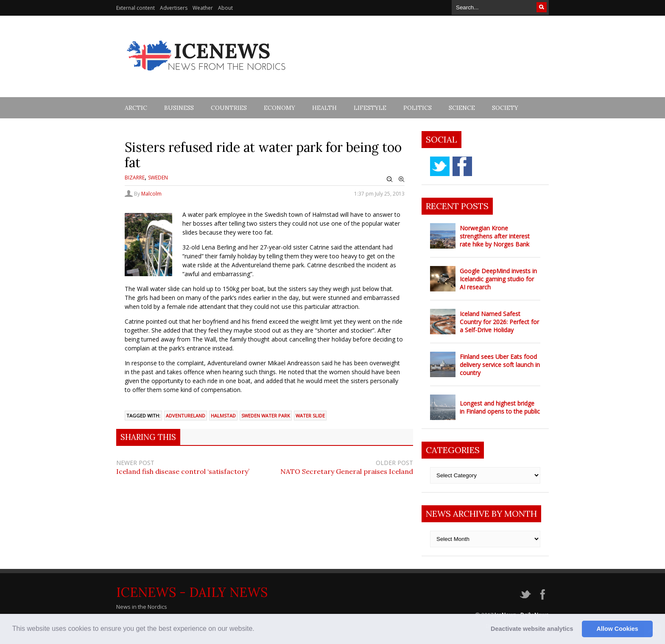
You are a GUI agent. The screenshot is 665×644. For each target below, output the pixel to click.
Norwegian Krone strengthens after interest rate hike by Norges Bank (495, 236)
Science (462, 108)
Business (179, 108)
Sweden (158, 178)
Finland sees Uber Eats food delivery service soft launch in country (500, 365)
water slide (310, 416)
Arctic (136, 108)
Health (324, 108)
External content (136, 8)
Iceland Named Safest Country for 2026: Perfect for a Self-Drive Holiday (499, 322)
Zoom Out (390, 179)
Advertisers (174, 8)
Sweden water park (266, 416)
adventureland (186, 416)
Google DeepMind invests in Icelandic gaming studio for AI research (498, 279)
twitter (440, 166)
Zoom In (402, 179)
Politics (418, 108)
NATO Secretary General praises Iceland (347, 471)
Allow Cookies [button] (617, 629)
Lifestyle (370, 108)
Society (505, 108)
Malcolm (151, 194)
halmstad (223, 416)
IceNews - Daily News (192, 592)
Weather (203, 8)
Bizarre (135, 178)
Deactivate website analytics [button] (532, 629)
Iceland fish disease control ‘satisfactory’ (183, 471)
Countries (229, 108)
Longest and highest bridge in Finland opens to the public (500, 407)
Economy (279, 108)
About (225, 8)
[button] (257, 630)
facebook (462, 166)
